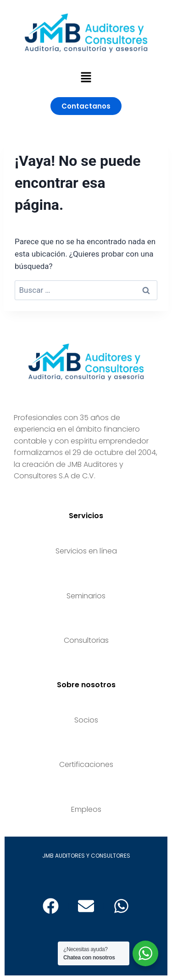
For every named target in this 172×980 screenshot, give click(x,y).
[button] (86, 78)
